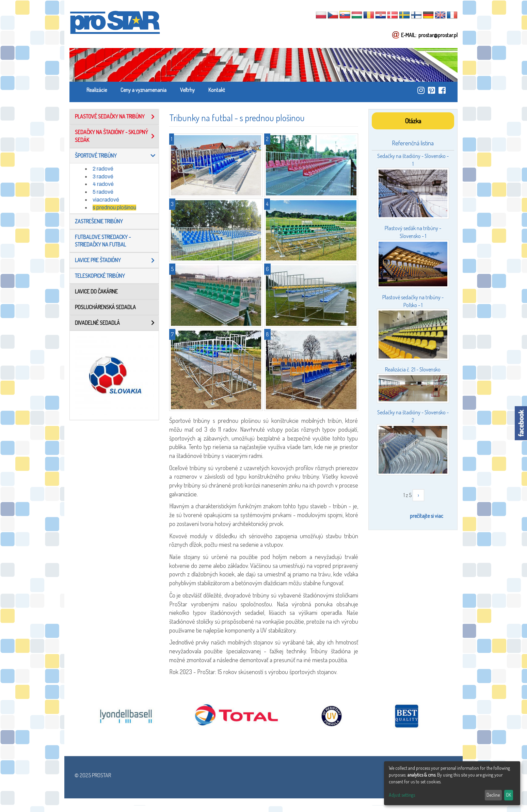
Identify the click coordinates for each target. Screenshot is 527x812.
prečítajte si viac (427, 516)
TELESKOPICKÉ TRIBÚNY (100, 276)
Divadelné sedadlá (97, 323)
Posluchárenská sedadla (105, 307)
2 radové (103, 169)
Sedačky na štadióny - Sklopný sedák (111, 136)
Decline (493, 795)
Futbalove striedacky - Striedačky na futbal (103, 241)
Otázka (413, 121)
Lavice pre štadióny (98, 260)
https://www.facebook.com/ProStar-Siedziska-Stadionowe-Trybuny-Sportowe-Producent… (442, 90)
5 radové (103, 192)
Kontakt (217, 90)
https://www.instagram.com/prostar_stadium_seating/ (421, 90)
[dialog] (452, 783)
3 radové (103, 177)
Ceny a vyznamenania (143, 90)
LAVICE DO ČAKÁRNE (96, 291)
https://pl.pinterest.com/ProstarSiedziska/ (432, 90)
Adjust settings (402, 795)
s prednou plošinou (114, 208)
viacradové (106, 200)
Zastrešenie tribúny (99, 221)
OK (508, 795)
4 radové (103, 184)
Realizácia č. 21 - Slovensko (413, 369)
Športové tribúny (96, 156)
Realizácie (97, 90)
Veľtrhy (187, 90)
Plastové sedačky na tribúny (110, 116)
